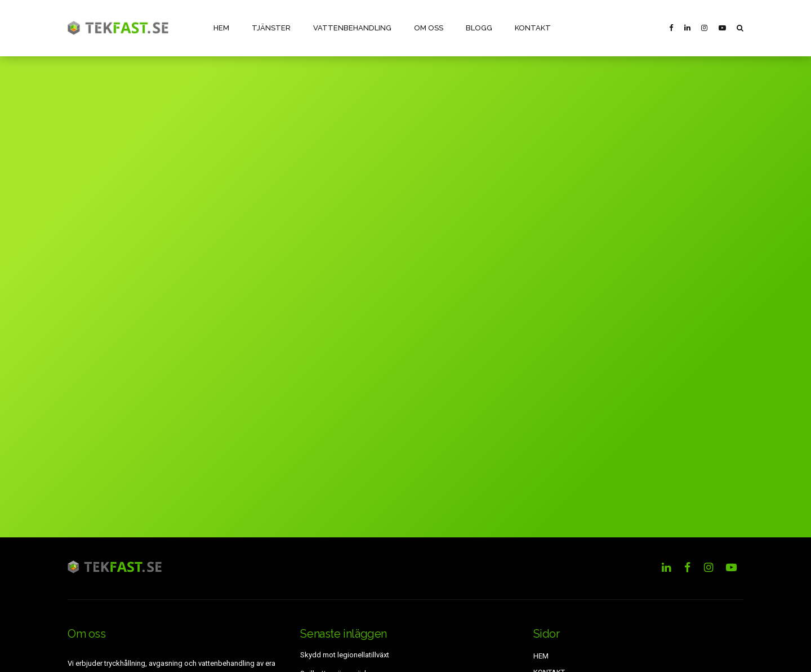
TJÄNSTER (271, 28)
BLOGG (478, 28)
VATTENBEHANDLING (352, 28)
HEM (221, 28)
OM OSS (428, 28)
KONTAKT (532, 28)
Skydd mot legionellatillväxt (345, 655)
